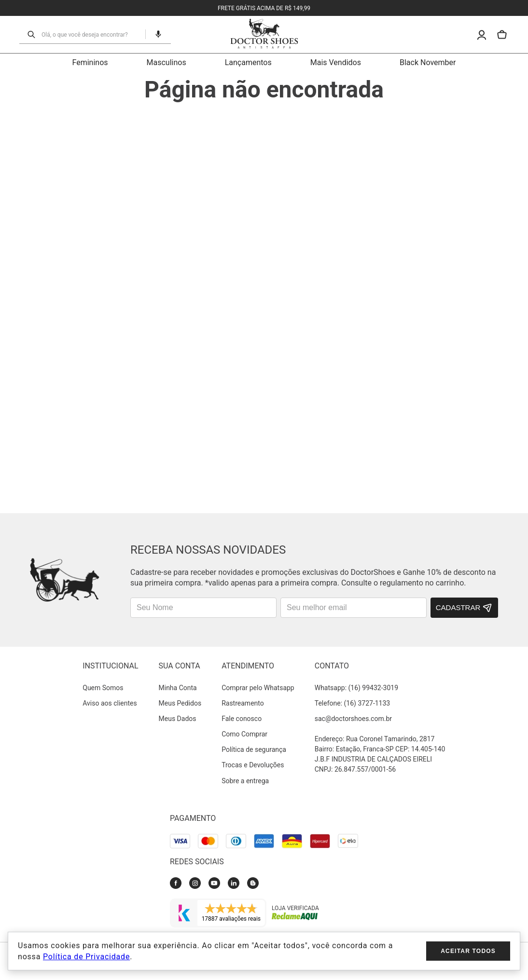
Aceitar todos (468, 951)
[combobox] (82, 34)
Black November (428, 62)
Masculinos (167, 62)
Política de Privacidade (86, 957)
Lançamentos (248, 62)
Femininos (90, 62)
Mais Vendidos (336, 62)
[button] (146, 34)
